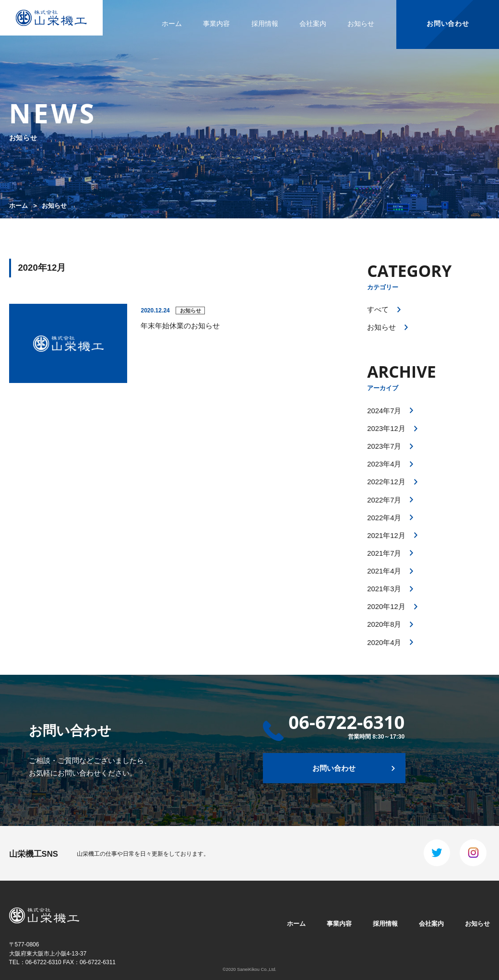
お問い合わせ (448, 24)
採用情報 (265, 24)
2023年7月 (384, 446)
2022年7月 (384, 500)
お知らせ (361, 24)
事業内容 (216, 24)
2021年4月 (384, 571)
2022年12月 (386, 482)
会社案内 (313, 24)
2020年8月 (384, 624)
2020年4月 (384, 643)
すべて (378, 310)
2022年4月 (384, 518)
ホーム (172, 24)
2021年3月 (384, 589)
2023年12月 (386, 429)
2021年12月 (386, 536)
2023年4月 (384, 464)
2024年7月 (384, 411)
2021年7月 (384, 553)
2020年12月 (386, 607)
